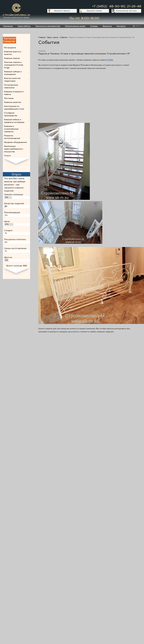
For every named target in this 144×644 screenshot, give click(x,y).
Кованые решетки (13, 102)
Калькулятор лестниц (126, 11)
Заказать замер (94, 11)
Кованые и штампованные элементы (11, 129)
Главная (42, 38)
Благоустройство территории (12, 80)
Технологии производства (48, 26)
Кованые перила (12, 58)
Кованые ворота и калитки (13, 53)
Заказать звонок (62, 11)
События (64, 38)
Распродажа (10, 48)
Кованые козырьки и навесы (14, 93)
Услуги (7, 156)
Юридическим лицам (75, 26)
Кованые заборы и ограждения (13, 73)
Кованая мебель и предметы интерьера (14, 121)
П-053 (110, 60)
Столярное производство (11, 114)
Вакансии (107, 26)
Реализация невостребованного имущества (14, 149)
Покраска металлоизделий (12, 137)
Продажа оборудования (15, 142)
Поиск (138, 26)
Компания (8, 26)
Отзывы (94, 26)
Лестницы (9, 98)
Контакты (121, 26)
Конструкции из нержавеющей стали (14, 108)
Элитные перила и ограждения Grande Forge (14, 65)
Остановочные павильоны (11, 86)
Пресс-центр (53, 38)
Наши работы (24, 26)
